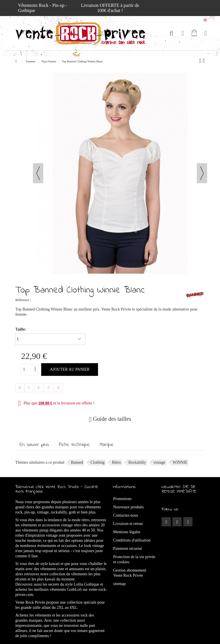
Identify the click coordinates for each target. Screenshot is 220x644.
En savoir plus (34, 445)
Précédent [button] (38, 173)
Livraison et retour (128, 524)
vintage (159, 462)
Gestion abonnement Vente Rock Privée (130, 573)
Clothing (98, 462)
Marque (107, 445)
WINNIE (180, 462)
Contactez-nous (126, 515)
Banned (77, 462)
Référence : (23, 300)
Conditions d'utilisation (132, 540)
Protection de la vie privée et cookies (134, 559)
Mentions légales (127, 532)
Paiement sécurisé (128, 549)
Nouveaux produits (128, 507)
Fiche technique (74, 445)
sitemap (119, 584)
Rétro (116, 462)
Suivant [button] (202, 173)
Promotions (122, 499)
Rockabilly (137, 462)
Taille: (21, 329)
